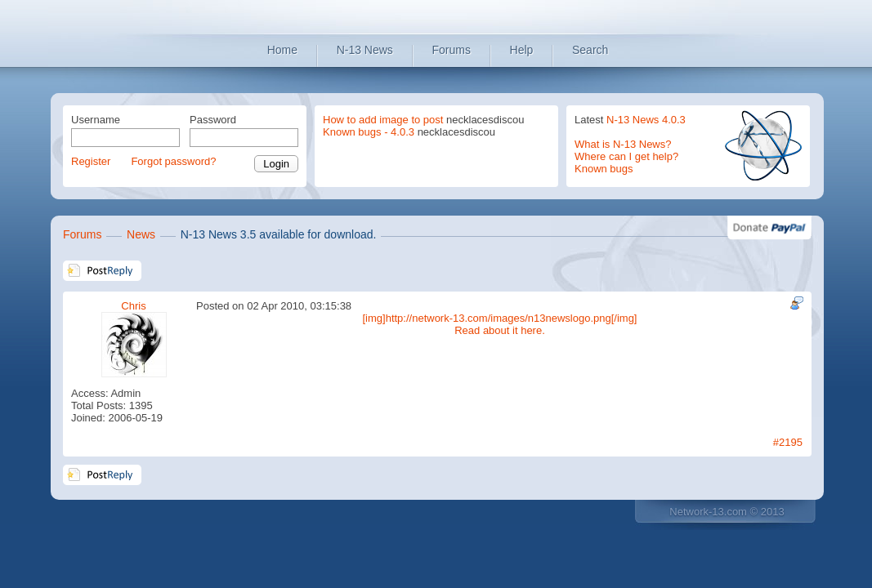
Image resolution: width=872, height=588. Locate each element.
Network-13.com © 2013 (727, 512)
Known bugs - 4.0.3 (369, 132)
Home (282, 50)
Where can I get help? (626, 156)
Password (213, 120)
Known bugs (604, 169)
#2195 (788, 442)
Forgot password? (173, 161)
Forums (452, 50)
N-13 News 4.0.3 (646, 120)
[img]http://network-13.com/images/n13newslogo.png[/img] (499, 318)
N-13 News (365, 50)
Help (522, 50)
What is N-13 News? (623, 144)
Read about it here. (500, 330)
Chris (133, 306)
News (141, 234)
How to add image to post (383, 120)
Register (91, 161)
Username (96, 120)
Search (590, 50)
